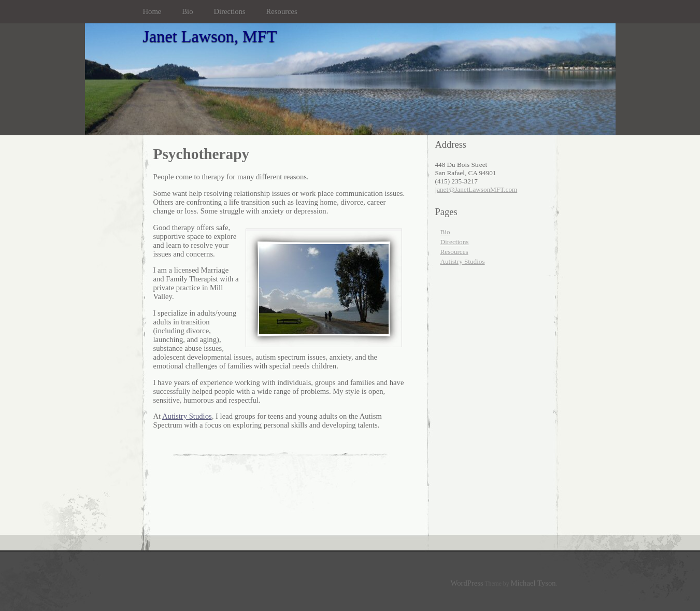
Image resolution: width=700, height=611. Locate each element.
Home (152, 11)
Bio (187, 11)
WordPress (467, 583)
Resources (282, 11)
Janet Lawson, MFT (210, 36)
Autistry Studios (187, 416)
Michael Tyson (533, 583)
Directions (230, 11)
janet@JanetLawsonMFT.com (476, 189)
